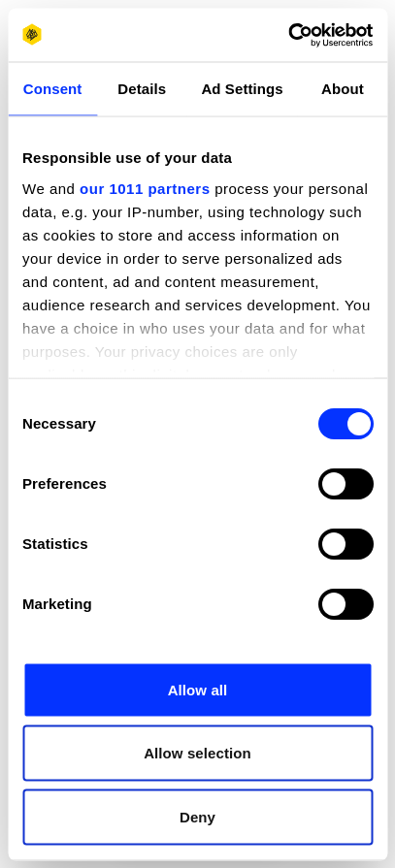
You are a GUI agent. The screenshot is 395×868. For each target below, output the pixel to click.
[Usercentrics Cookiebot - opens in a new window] (288, 35)
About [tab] (343, 89)
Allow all (198, 689)
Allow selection (197, 753)
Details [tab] (142, 89)
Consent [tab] (53, 89)
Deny (197, 816)
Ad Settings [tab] (242, 89)
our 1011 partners (145, 188)
